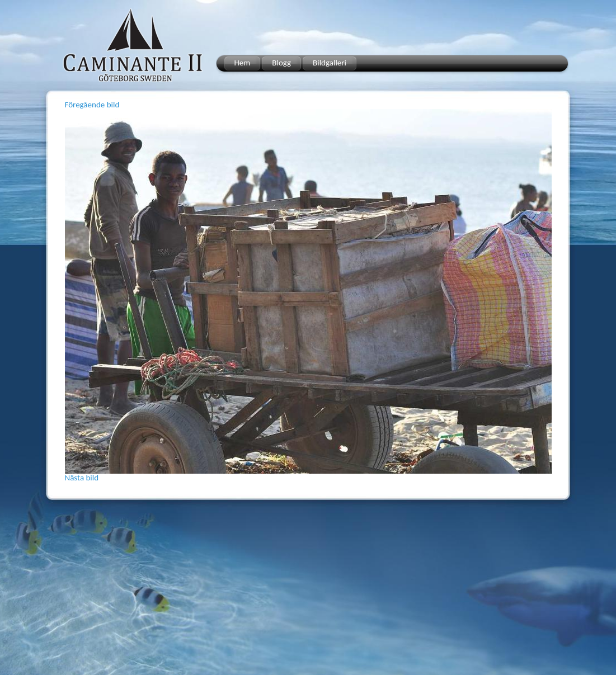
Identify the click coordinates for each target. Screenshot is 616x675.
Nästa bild (82, 478)
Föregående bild (92, 105)
